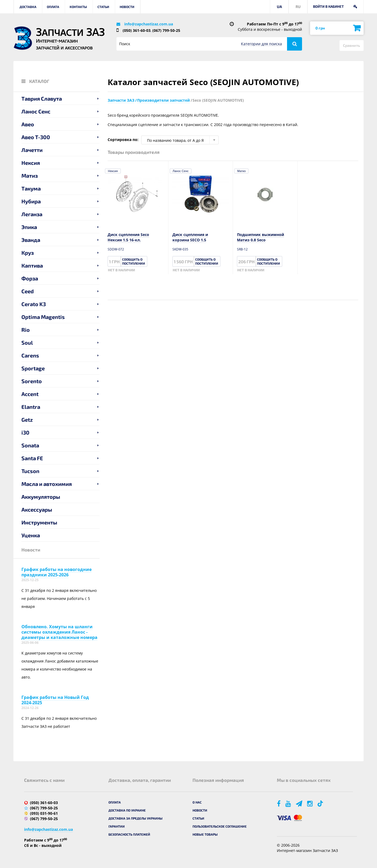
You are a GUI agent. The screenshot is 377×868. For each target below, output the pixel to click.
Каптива (32, 265)
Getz (27, 420)
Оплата (53, 7)
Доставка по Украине (127, 810)
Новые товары (205, 834)
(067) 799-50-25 (166, 30)
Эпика (29, 227)
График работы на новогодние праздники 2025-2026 (56, 572)
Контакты (78, 7)
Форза (30, 278)
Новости (127, 7)
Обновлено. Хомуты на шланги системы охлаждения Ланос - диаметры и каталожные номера (59, 632)
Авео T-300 (36, 137)
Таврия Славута (42, 98)
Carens (30, 355)
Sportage (33, 368)
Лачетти (32, 150)
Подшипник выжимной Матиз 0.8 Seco (261, 237)
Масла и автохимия (47, 484)
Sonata (30, 445)
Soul (27, 342)
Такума (31, 188)
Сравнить (352, 45)
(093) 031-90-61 (44, 813)
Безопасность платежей (129, 834)
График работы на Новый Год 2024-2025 (55, 700)
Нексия (31, 163)
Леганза (32, 214)
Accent (30, 394)
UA (279, 7)
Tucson (30, 471)
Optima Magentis (43, 317)
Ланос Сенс (36, 111)
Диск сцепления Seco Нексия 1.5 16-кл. (128, 237)
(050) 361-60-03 (137, 30)
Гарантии (117, 826)
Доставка (28, 7)
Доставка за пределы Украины (135, 818)
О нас (197, 802)
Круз (28, 253)
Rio (26, 330)
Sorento (32, 381)
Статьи (103, 7)
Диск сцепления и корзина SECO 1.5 (190, 237)
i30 (25, 432)
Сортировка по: (123, 140)
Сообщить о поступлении (134, 261)
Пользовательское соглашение (220, 826)
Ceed (28, 291)
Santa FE (32, 458)
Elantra (31, 407)
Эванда (31, 240)
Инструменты (39, 522)
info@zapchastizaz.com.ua (149, 24)
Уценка (31, 535)
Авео (28, 124)
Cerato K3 (34, 304)
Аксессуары (37, 509)
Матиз (30, 176)
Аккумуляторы (41, 497)
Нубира (31, 201)
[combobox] (180, 140)
